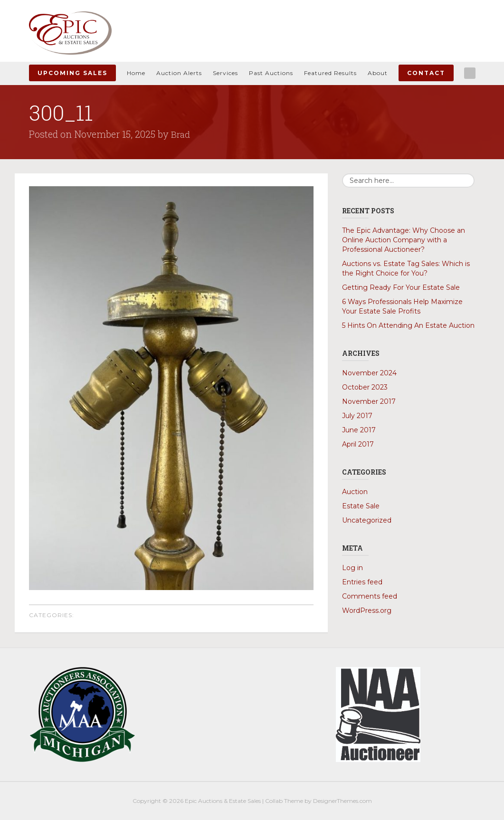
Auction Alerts (179, 73)
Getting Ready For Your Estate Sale (401, 287)
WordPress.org (367, 610)
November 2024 (369, 373)
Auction (355, 492)
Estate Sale (361, 506)
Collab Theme (284, 801)
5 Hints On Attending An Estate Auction (408, 325)
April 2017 (358, 444)
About (378, 73)
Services (225, 73)
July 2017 (357, 416)
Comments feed (370, 596)
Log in (352, 568)
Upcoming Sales (72, 73)
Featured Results (330, 73)
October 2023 (365, 387)
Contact (426, 73)
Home (136, 73)
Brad (181, 134)
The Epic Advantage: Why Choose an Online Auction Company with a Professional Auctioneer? (404, 240)
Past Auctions (271, 73)
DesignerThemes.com (342, 801)
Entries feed (362, 582)
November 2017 (369, 401)
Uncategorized (367, 520)
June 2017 (359, 430)
